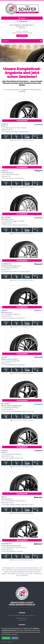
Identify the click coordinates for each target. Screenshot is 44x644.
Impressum (4, 642)
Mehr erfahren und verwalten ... (10, 634)
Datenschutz (10, 642)
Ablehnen (15, 638)
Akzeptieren (6, 638)
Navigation (22, 41)
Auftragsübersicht (22, 36)
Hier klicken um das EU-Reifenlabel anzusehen (22, 140)
